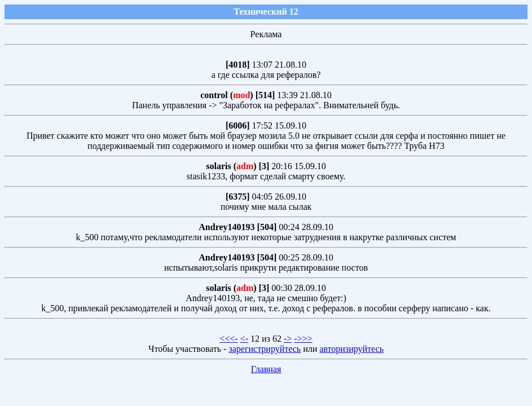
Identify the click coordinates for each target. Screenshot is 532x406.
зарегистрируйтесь (265, 349)
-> (288, 339)
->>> (303, 339)
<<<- (228, 339)
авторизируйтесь (351, 349)
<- (244, 339)
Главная (266, 369)
